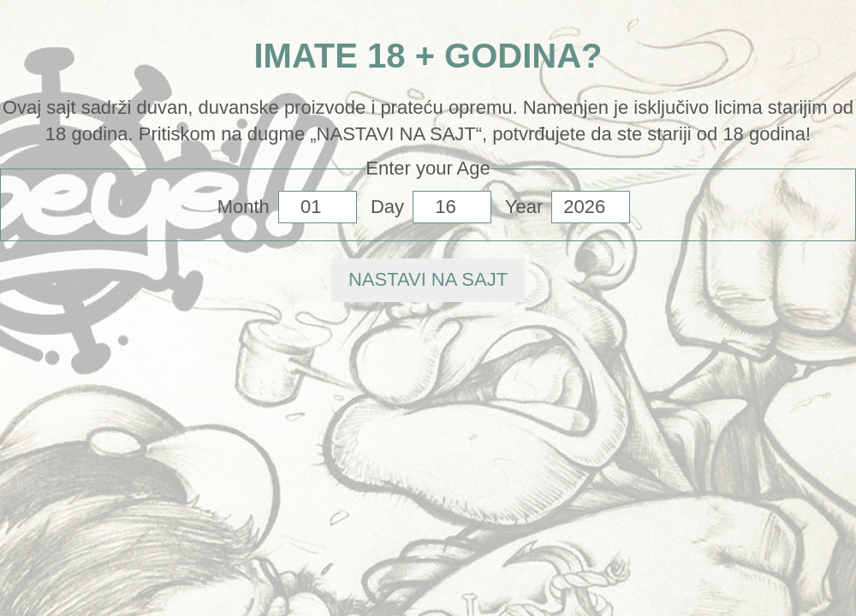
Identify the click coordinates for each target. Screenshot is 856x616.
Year (524, 207)
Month (244, 207)
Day (387, 207)
